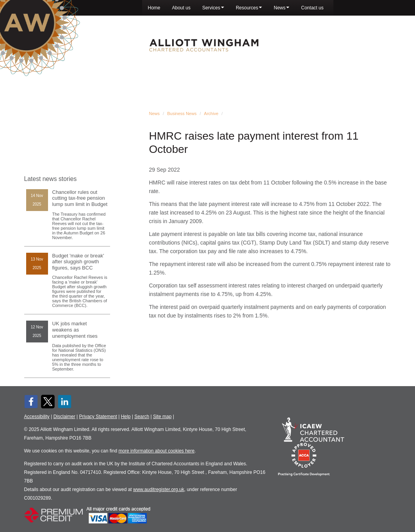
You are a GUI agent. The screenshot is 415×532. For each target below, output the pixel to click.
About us (181, 8)
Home (154, 8)
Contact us (312, 8)
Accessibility (37, 417)
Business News (182, 113)
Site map (162, 417)
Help (126, 417)
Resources (249, 8)
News (281, 8)
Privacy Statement (98, 417)
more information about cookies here (156, 451)
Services (213, 8)
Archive (211, 113)
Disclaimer (64, 417)
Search (142, 417)
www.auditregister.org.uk (159, 489)
